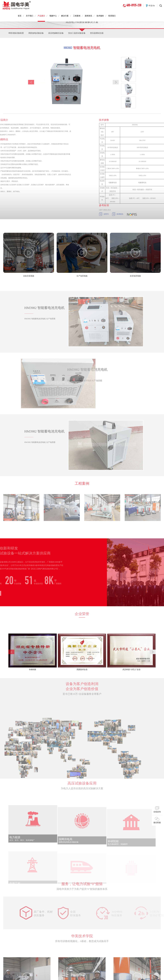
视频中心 (53, 16)
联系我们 (112, 16)
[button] (116, 83)
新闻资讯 (88, 16)
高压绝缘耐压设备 (58, 34)
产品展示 (41, 16)
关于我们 (30, 16)
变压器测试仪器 (101, 34)
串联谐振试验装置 (17, 34)
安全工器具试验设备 (80, 34)
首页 (20, 16)
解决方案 (65, 16)
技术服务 (100, 16)
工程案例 (77, 16)
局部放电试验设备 (37, 34)
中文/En (152, 6)
